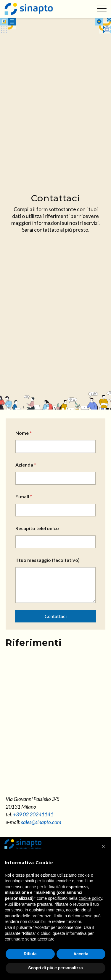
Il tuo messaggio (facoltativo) (48, 560)
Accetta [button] (81, 954)
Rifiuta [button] (30, 954)
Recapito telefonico (37, 528)
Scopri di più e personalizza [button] (55, 968)
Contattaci (56, 616)
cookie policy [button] (90, 898)
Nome (24, 433)
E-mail (24, 496)
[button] (103, 846)
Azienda (26, 465)
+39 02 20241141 (33, 814)
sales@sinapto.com (41, 822)
